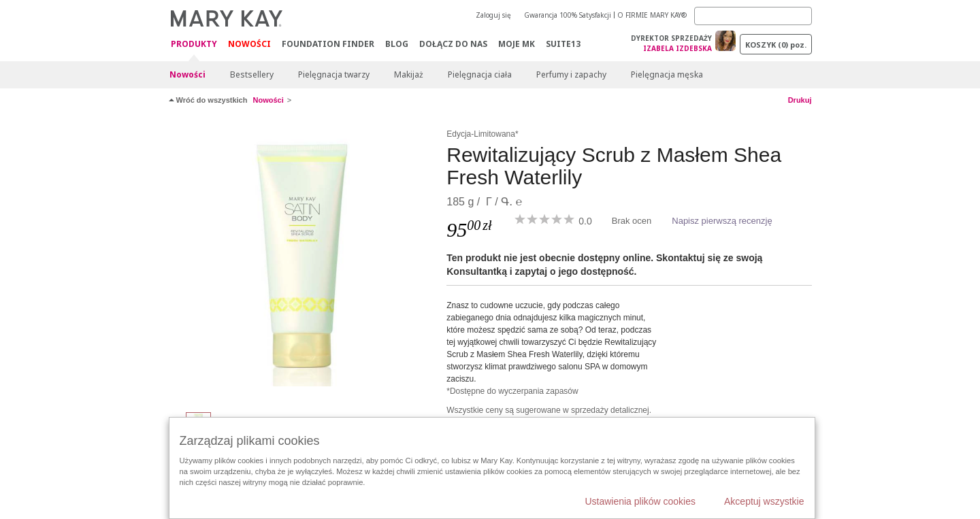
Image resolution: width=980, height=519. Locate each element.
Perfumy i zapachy (571, 74)
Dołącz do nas (453, 44)
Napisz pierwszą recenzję (722, 221)
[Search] (753, 16)
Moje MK (517, 44)
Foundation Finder (328, 44)
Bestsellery (252, 74)
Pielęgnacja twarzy (334, 74)
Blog (397, 44)
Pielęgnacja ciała (480, 74)
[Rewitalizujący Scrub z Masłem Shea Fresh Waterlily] (303, 263)
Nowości (249, 44)
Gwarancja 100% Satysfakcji (568, 15)
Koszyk (776, 45)
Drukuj (800, 100)
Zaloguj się (493, 15)
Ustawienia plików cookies (640, 501)
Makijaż (409, 74)
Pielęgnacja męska (667, 74)
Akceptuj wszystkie (764, 501)
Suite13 (563, 44)
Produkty (194, 45)
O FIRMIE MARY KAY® (652, 15)
